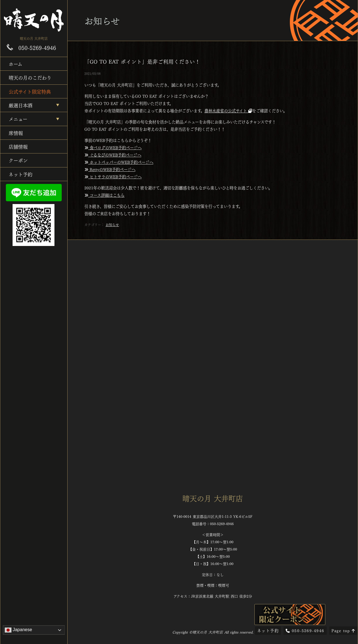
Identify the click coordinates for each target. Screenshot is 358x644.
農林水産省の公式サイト (228, 110)
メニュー (18, 119)
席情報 (16, 133)
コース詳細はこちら (104, 195)
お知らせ (112, 224)
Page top (343, 630)
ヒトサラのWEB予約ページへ (113, 176)
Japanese (18, 630)
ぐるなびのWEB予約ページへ (113, 155)
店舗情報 (18, 146)
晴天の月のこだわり (30, 77)
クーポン (18, 160)
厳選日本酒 (21, 105)
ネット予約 (21, 174)
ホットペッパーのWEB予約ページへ (119, 162)
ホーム (15, 64)
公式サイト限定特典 (30, 91)
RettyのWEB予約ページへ (110, 169)
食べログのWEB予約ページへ (113, 147)
